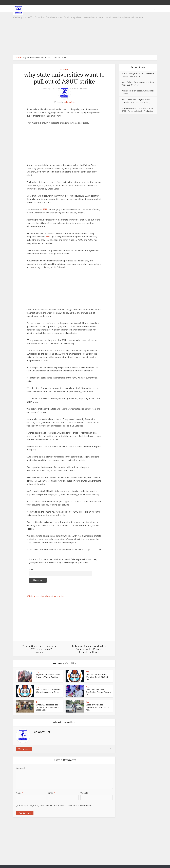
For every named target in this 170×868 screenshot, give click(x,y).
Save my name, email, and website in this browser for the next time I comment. (56, 806)
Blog (38, 672)
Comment (20, 768)
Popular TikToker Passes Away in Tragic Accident (48, 676)
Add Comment (59, 89)
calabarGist (73, 89)
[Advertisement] (85, 33)
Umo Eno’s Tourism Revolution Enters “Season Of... (98, 692)
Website (84, 793)
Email (31, 569)
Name (20, 793)
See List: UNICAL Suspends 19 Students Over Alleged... (49, 691)
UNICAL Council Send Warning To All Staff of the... (97, 677)
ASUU (45, 209)
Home (18, 57)
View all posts (24, 749)
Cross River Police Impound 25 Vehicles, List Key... (98, 707)
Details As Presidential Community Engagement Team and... (48, 707)
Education (64, 69)
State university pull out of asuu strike (46, 596)
